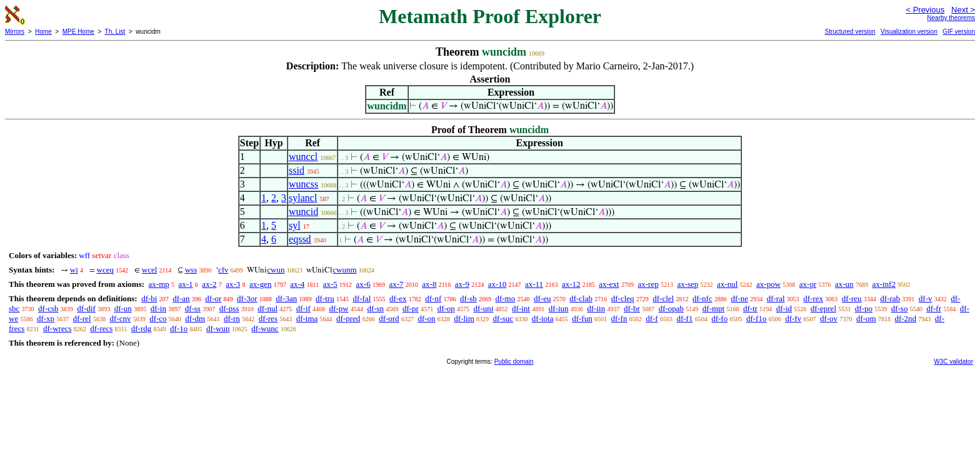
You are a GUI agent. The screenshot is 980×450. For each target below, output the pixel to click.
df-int (521, 308)
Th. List (115, 32)
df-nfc (702, 298)
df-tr (750, 308)
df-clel (663, 298)
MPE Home (78, 32)
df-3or (247, 298)
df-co (158, 318)
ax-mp (159, 284)
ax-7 (396, 284)
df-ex (398, 298)
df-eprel (823, 308)
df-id (784, 308)
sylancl (303, 198)
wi (74, 270)
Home (43, 32)
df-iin (596, 308)
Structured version (850, 32)
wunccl (303, 157)
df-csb (48, 308)
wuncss (303, 184)
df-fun (582, 318)
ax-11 (534, 284)
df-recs (101, 328)
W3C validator (953, 362)
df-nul (267, 308)
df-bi (149, 298)
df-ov (829, 318)
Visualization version (909, 32)
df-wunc (265, 328)
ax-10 (497, 284)
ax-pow (768, 284)
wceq (105, 270)
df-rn (232, 318)
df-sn (375, 308)
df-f (652, 318)
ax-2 (209, 284)
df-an (181, 298)
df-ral (776, 298)
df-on (426, 318)
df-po (864, 308)
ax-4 (297, 284)
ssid (297, 170)
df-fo (719, 318)
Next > (963, 10)
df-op (446, 308)
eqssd (300, 239)
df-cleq (623, 298)
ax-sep (687, 284)
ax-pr (808, 284)
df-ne (739, 298)
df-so (900, 308)
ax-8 (429, 284)
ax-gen (260, 284)
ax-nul (727, 284)
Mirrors (15, 32)
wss (191, 270)
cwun (276, 270)
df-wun (218, 328)
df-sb (468, 298)
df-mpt (713, 308)
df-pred (348, 318)
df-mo (505, 298)
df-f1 (684, 318)
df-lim (464, 318)
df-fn (619, 318)
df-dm (195, 318)
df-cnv (120, 318)
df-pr (411, 308)
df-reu (852, 298)
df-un (123, 308)
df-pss (229, 308)
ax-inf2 (884, 284)
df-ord (389, 318)
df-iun (559, 308)
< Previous (925, 10)
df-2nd (905, 318)
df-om (866, 318)
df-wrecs (57, 328)
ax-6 (363, 284)
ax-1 (186, 284)
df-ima (307, 318)
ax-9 (462, 284)
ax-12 (571, 284)
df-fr (934, 308)
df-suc (503, 318)
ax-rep (648, 284)
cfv (223, 270)
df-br (632, 308)
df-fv (793, 318)
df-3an (286, 298)
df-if (303, 308)
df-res (268, 318)
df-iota (543, 318)
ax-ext (609, 284)
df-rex (813, 298)
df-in (158, 308)
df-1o (179, 328)
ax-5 (330, 284)
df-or (213, 298)
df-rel (82, 318)
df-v (926, 298)
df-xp (46, 318)
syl (295, 225)
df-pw (339, 308)
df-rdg (142, 328)
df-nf (433, 298)
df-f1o (757, 318)
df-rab (890, 298)
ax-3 (233, 284)
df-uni (484, 308)
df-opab (671, 308)
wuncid (303, 212)
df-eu (542, 298)
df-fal (362, 298)
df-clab (581, 298)
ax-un (844, 284)
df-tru (325, 298)
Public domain (514, 362)
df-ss (193, 308)
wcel (150, 270)
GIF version (959, 32)
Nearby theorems (951, 18)
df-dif (86, 308)
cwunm (344, 270)
